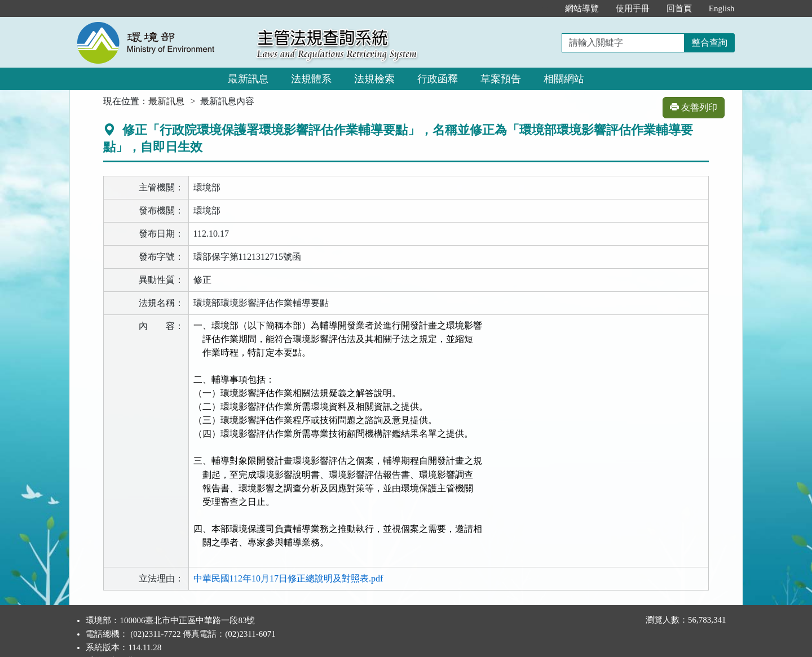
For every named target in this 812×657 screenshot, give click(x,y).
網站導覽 (582, 8)
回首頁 (679, 8)
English (722, 8)
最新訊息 (248, 79)
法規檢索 (374, 79)
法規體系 (311, 79)
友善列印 (694, 107)
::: (544, 8)
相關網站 (564, 79)
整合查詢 (709, 43)
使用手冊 (633, 8)
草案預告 (501, 79)
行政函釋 (438, 79)
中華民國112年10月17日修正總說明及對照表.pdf (288, 559)
